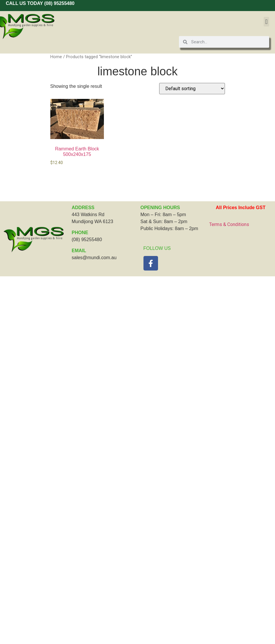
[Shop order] (192, 89)
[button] (266, 22)
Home (56, 57)
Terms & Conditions (229, 224)
